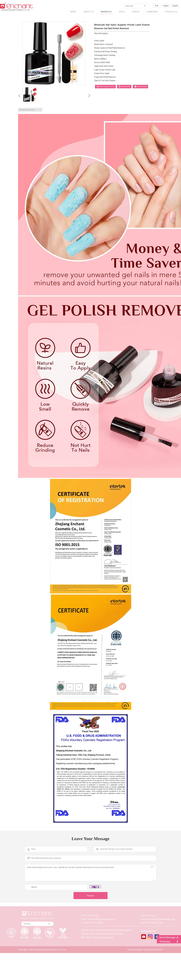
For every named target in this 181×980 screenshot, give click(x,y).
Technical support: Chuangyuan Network (145, 949)
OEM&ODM (152, 12)
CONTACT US (171, 12)
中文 (157, 6)
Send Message (169, 937)
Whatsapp (124, 87)
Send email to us (105, 87)
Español (175, 6)
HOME (73, 12)
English (166, 6)
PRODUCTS (106, 12)
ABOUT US (88, 12)
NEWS (122, 12)
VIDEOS (136, 12)
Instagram (140, 87)
